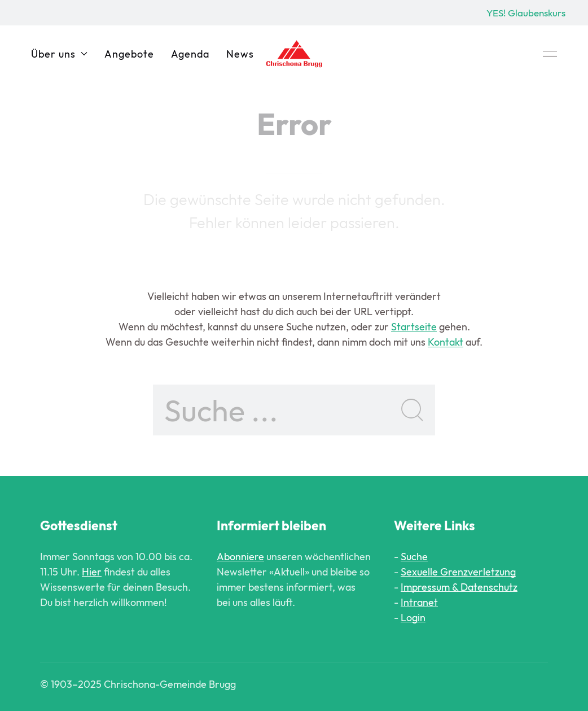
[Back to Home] (294, 54)
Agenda (190, 54)
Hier (92, 572)
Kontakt (446, 342)
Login (413, 618)
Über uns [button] (59, 54)
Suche (414, 557)
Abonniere (240, 557)
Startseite (414, 327)
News (240, 54)
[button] (550, 54)
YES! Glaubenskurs (526, 13)
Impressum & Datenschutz (459, 587)
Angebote (129, 54)
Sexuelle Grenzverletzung (458, 572)
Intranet (419, 602)
